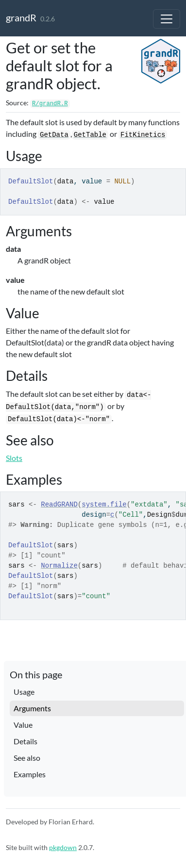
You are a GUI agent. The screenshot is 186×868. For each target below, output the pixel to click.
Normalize (59, 566)
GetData (54, 135)
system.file (104, 505)
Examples (30, 774)
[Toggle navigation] (167, 19)
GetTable (90, 135)
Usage (24, 692)
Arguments (32, 708)
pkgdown (63, 847)
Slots (14, 458)
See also (27, 758)
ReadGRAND (59, 505)
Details (25, 741)
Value (23, 725)
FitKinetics (143, 135)
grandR (21, 17)
